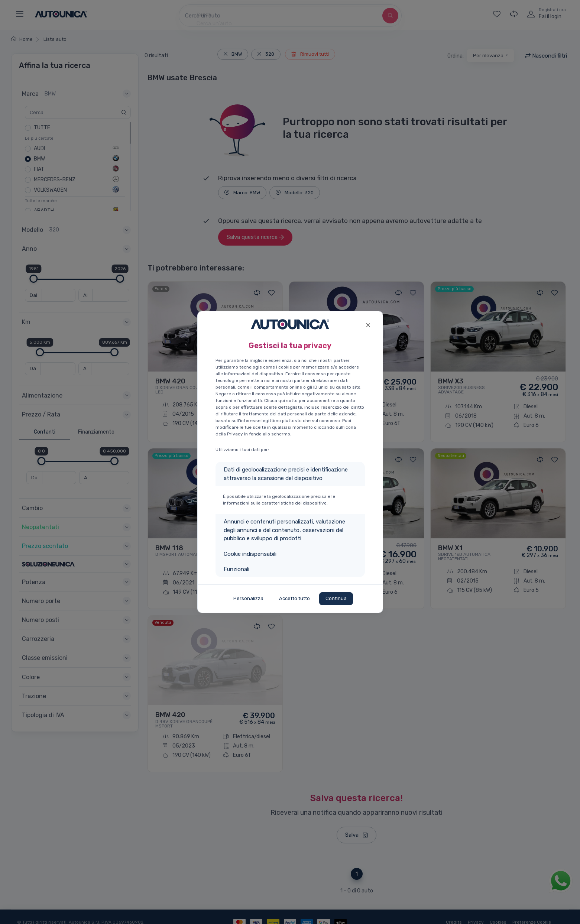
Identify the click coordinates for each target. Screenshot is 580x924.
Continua (336, 598)
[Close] (368, 324)
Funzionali (236, 569)
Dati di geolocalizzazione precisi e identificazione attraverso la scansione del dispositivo (286, 474)
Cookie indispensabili (250, 554)
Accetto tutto (294, 598)
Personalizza (248, 598)
